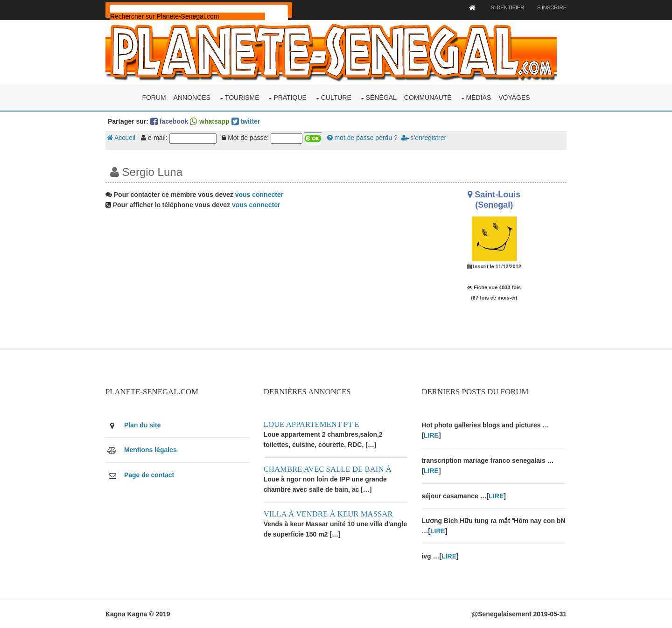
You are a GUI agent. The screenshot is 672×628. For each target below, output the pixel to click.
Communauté (428, 97)
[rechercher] (190, 16)
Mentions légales (153, 449)
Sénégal (381, 97)
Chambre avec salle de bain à (329, 468)
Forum (154, 97)
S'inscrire (549, 7)
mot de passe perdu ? (365, 138)
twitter (248, 121)
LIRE (431, 435)
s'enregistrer (426, 138)
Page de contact (151, 474)
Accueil (123, 138)
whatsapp (212, 121)
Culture (336, 97)
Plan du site (145, 425)
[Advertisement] (258, 282)
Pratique (290, 97)
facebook (171, 121)
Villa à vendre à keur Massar (329, 513)
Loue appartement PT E (312, 424)
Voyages (514, 97)
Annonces (192, 97)
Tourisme (242, 97)
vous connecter (262, 194)
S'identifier (504, 7)
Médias (479, 97)
